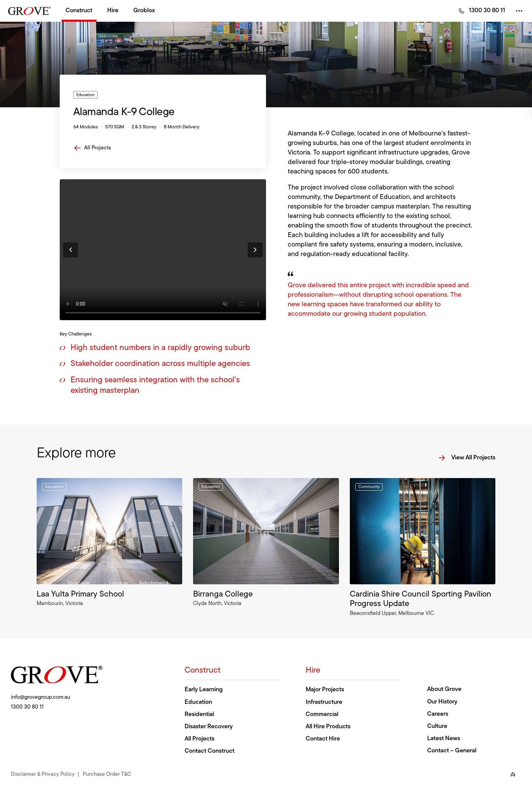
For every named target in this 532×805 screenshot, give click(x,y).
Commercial (322, 715)
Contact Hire (323, 739)
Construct (79, 11)
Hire (113, 11)
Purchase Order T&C (107, 774)
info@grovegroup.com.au (41, 697)
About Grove (444, 689)
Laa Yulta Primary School (80, 594)
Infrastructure (324, 702)
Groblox (144, 11)
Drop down (515, 11)
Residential (199, 715)
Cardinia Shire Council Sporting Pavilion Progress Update (421, 599)
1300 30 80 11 (487, 11)
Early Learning (204, 690)
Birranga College (223, 594)
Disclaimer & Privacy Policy (43, 774)
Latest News (444, 739)
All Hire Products (328, 727)
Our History (442, 702)
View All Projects (467, 458)
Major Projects (325, 690)
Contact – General (452, 751)
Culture (437, 726)
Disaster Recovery (209, 727)
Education (198, 702)
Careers (438, 714)
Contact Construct (210, 751)
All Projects (92, 148)
